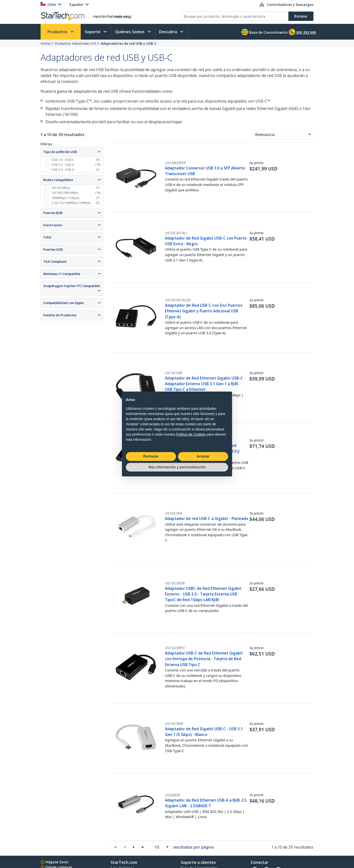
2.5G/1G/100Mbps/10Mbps (71, 203)
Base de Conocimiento (265, 32)
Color (47, 237)
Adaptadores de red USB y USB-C (129, 43)
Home (45, 43)
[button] (310, 135)
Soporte (93, 32)
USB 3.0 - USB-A (63, 165)
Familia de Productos (60, 315)
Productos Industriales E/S (75, 43)
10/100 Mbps (61, 188)
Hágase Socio (57, 862)
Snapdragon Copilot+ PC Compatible (72, 286)
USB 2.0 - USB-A (63, 169)
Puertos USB (53, 249)
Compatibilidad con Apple (64, 303)
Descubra (169, 32)
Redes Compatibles (58, 180)
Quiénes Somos (130, 32)
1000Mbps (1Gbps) (65, 198)
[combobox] (283, 135)
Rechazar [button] (151, 456)
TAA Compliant (55, 261)
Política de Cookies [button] (191, 434)
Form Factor (53, 225)
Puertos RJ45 (53, 213)
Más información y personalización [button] (177, 467)
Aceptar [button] (203, 456)
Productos (58, 32)
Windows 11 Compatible (62, 274)
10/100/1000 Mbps (65, 193)
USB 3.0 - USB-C (63, 160)
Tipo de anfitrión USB (60, 152)
